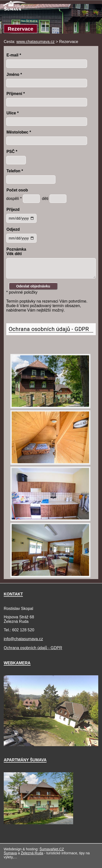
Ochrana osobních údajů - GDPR (49, 329)
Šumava (10, 853)
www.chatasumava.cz (36, 42)
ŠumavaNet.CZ (52, 849)
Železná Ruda (32, 853)
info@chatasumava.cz (23, 639)
